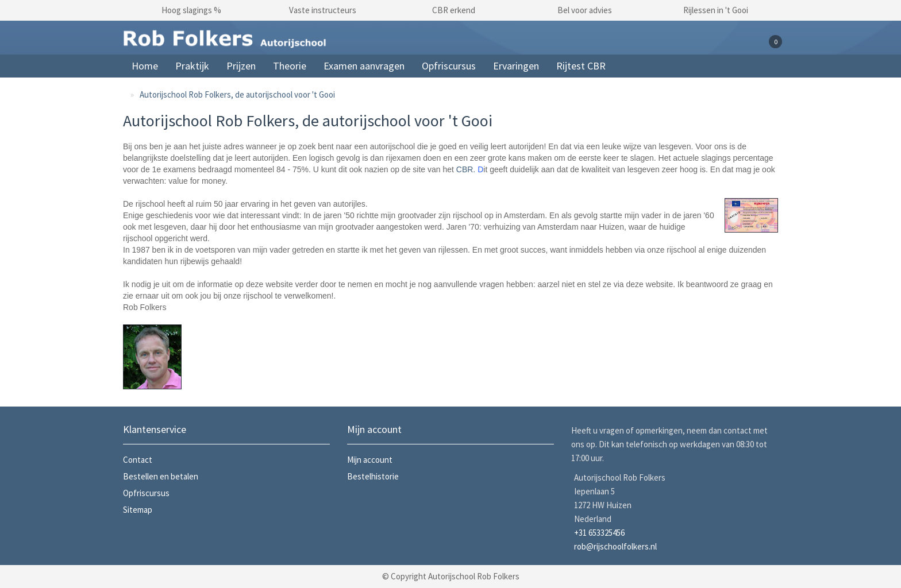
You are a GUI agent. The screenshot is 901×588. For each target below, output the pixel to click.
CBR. (466, 169)
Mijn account (370, 460)
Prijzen (241, 66)
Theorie (290, 66)
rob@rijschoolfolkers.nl (615, 546)
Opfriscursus (449, 66)
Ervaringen (516, 66)
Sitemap (138, 510)
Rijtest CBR (581, 66)
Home (145, 66)
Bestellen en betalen (161, 476)
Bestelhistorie (373, 476)
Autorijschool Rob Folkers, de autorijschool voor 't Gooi (237, 94)
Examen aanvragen (364, 66)
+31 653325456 (599, 533)
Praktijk (192, 66)
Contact (138, 460)
